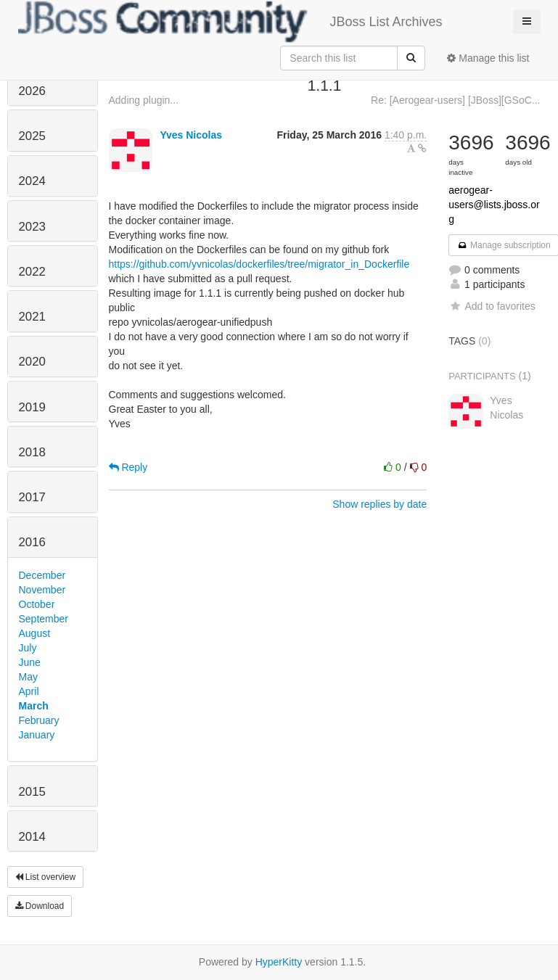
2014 (32, 837)
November (42, 590)
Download (40, 906)
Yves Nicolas (191, 135)
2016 (32, 542)
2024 (32, 181)
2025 (32, 136)
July (28, 648)
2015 (32, 792)
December (42, 575)
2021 (32, 317)
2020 (32, 362)
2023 (32, 227)
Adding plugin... (144, 100)
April (29, 691)
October (37, 604)
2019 (32, 407)
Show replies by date (379, 504)
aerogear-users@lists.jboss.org (494, 205)
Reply (128, 467)
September (44, 619)
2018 (32, 452)
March (34, 706)
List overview (46, 877)
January (37, 735)
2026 (32, 91)
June (30, 662)
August (35, 633)
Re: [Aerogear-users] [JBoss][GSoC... (455, 100)
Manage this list (488, 58)
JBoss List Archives (230, 22)
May (28, 677)
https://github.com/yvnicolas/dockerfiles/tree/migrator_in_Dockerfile (259, 264)
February (39, 720)
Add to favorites (492, 306)
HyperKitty (279, 962)
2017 (32, 497)
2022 (32, 272)
